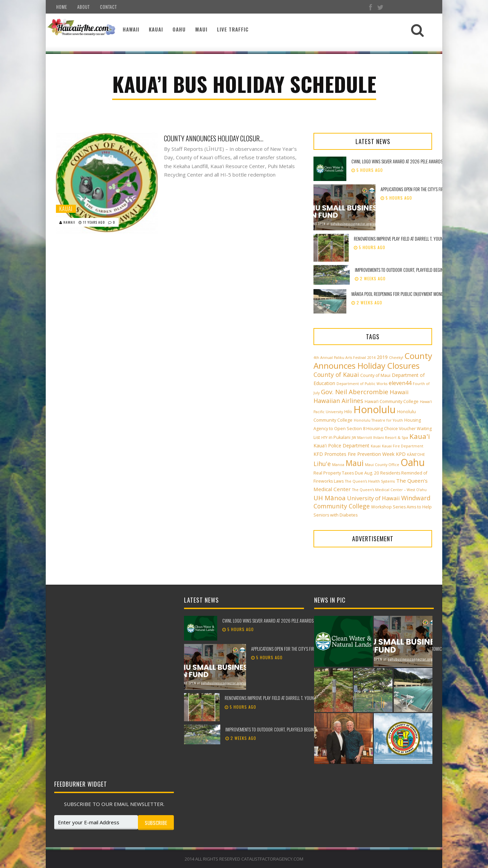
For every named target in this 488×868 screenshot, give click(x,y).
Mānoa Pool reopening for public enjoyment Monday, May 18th (408, 294)
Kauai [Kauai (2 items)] (376, 446)
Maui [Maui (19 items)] (355, 463)
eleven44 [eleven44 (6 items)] (400, 383)
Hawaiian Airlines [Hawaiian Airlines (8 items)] (338, 401)
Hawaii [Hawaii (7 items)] (399, 392)
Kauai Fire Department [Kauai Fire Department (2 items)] (403, 446)
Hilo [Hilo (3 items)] (348, 412)
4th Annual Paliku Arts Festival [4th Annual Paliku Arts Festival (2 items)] (340, 358)
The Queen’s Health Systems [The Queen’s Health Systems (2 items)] (370, 481)
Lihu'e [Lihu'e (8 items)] (322, 464)
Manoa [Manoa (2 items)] (338, 465)
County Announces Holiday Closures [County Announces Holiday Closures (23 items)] (373, 361)
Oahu (179, 29)
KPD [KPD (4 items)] (401, 454)
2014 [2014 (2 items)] (371, 358)
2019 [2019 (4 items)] (382, 357)
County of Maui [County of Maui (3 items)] (375, 375)
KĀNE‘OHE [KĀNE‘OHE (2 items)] (416, 455)
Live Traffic (233, 29)
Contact (108, 7)
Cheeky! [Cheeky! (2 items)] (396, 358)
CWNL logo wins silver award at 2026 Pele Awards (397, 161)
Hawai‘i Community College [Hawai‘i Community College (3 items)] (392, 401)
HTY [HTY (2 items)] (324, 438)
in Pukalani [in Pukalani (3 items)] (340, 437)
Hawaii (131, 29)
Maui (201, 29)
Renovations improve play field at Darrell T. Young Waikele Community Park (293, 698)
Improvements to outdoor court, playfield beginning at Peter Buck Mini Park (295, 729)
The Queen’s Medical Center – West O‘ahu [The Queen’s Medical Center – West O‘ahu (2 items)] (389, 490)
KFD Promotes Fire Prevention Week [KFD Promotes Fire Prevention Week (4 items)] (354, 454)
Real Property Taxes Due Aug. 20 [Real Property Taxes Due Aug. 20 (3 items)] (346, 473)
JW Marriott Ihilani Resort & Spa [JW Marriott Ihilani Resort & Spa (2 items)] (380, 438)
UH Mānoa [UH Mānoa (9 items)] (330, 498)
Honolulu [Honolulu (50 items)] (375, 409)
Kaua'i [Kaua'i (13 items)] (420, 436)
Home (62, 7)
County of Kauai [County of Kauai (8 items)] (336, 375)
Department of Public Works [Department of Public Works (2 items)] (362, 384)
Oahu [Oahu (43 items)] (413, 462)
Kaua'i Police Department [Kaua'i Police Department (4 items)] (341, 446)
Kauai (156, 29)
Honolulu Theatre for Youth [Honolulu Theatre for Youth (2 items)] (378, 420)
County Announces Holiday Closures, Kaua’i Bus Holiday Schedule (215, 138)
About (84, 7)
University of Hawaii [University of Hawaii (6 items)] (373, 498)
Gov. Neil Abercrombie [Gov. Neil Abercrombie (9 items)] (355, 392)
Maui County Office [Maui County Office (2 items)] (382, 465)
